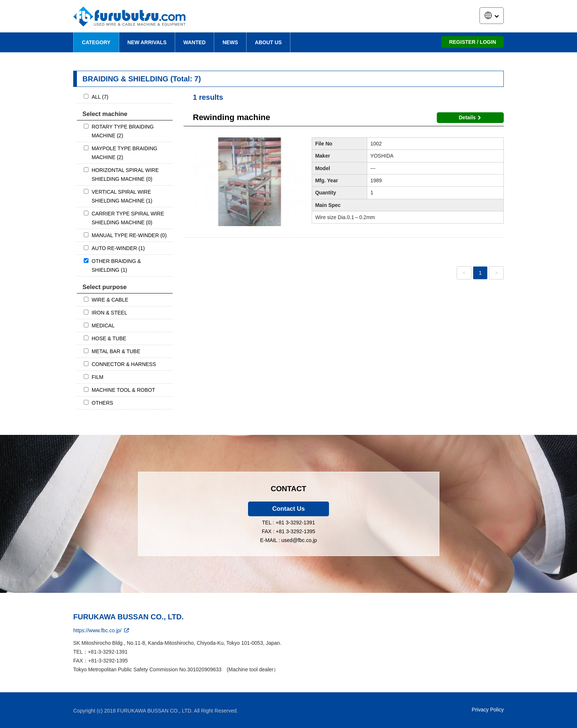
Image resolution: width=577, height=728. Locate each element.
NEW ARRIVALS (147, 42)
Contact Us (289, 509)
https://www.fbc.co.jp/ (102, 630)
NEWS (230, 42)
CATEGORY (96, 42)
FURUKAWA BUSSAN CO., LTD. (128, 617)
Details (471, 117)
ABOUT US (268, 42)
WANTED (194, 42)
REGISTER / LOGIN (472, 42)
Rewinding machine (231, 117)
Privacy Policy (488, 710)
